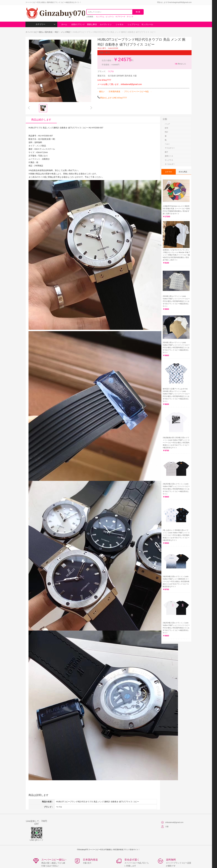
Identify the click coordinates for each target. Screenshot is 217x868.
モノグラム (100, 17)
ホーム (64, 24)
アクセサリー (170, 148)
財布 (166, 128)
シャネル (120, 24)
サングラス (169, 160)
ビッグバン (110, 17)
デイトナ (130, 17)
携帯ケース (169, 156)
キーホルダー (170, 164)
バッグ (167, 124)
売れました (180, 64)
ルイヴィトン (106, 24)
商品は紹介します (41, 120)
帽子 (166, 152)
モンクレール (147, 24)
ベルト (167, 144)
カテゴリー (45, 24)
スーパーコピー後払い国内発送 (39, 32)
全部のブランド (78, 24)
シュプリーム (133, 24)
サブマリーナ (120, 17)
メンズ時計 (66, 32)
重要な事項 (92, 24)
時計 (57, 32)
